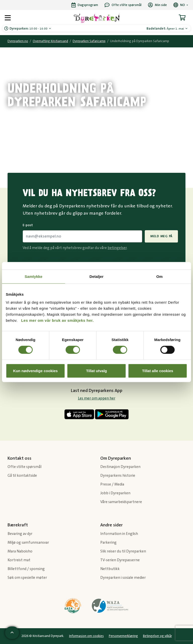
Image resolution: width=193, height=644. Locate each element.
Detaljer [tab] (96, 276)
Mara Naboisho (20, 551)
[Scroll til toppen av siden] (12, 633)
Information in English (119, 534)
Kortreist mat (19, 560)
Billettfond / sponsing (26, 569)
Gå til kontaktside (22, 476)
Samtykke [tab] (34, 276)
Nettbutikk (110, 569)
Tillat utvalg (96, 371)
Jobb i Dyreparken (115, 493)
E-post (28, 225)
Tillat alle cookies (158, 371)
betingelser (117, 248)
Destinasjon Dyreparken (120, 467)
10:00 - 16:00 (29, 29)
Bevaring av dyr (20, 534)
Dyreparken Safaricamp (89, 41)
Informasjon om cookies (86, 636)
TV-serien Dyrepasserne (120, 560)
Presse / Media (112, 484)
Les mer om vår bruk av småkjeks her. (57, 320)
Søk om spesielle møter (27, 578)
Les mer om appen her (97, 398)
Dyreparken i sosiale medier (123, 578)
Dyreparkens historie (118, 476)
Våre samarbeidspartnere (121, 502)
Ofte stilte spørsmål (25, 467)
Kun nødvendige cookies (35, 371)
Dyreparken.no (18, 41)
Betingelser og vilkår (157, 636)
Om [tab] (159, 276)
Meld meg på (161, 236)
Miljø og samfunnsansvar (28, 543)
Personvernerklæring (123, 636)
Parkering (108, 543)
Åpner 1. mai (166, 29)
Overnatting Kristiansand (50, 41)
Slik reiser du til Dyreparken (123, 551)
